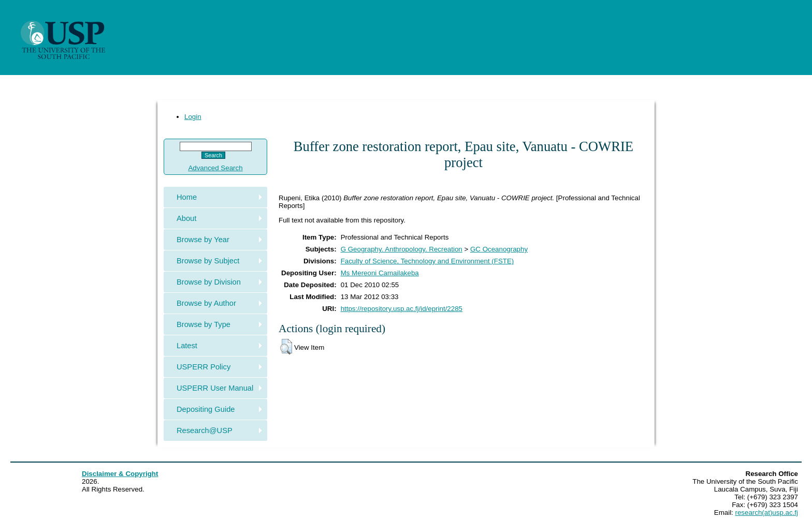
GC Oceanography (499, 249)
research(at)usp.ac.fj (767, 512)
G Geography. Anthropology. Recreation (402, 249)
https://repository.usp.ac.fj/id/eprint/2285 (402, 309)
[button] (286, 347)
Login (193, 117)
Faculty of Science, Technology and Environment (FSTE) (427, 261)
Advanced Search (215, 168)
